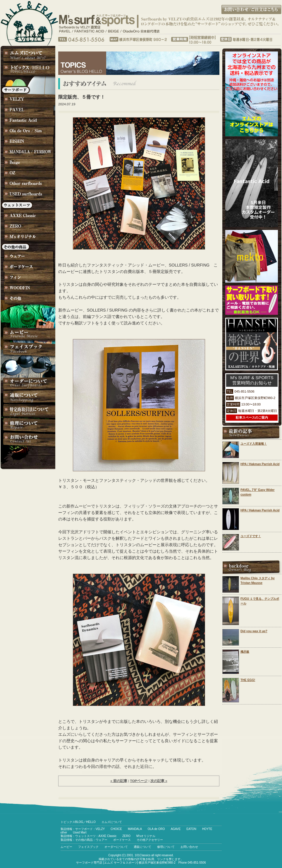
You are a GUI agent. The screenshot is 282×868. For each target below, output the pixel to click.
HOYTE (207, 829)
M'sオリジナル (146, 836)
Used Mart (80, 832)
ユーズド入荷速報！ (254, 444)
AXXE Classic (108, 836)
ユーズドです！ (251, 536)
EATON (191, 829)
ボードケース (122, 840)
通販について (142, 847)
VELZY (100, 829)
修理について (166, 847)
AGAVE (176, 829)
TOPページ (139, 781)
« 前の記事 (119, 781)
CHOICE (116, 829)
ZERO (126, 836)
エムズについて (112, 822)
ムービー (66, 847)
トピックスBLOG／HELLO (78, 822)
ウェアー (102, 840)
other (64, 832)
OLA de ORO (156, 829)
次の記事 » (159, 781)
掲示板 (245, 652)
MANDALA (135, 829)
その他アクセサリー (150, 840)
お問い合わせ (189, 847)
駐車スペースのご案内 (252, 417)
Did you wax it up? (254, 631)
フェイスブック (88, 847)
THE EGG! (248, 680)
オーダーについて (116, 847)
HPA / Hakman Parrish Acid (260, 464)
